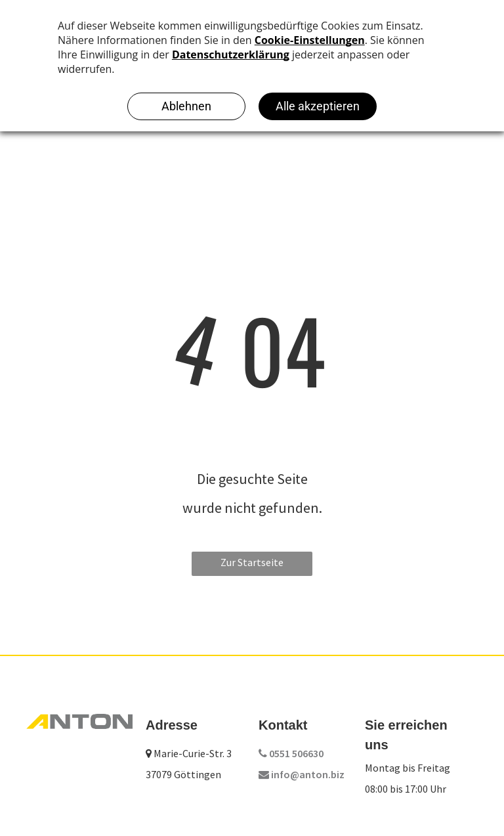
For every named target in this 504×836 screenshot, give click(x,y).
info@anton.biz (302, 774)
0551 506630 (291, 753)
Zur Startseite (252, 562)
